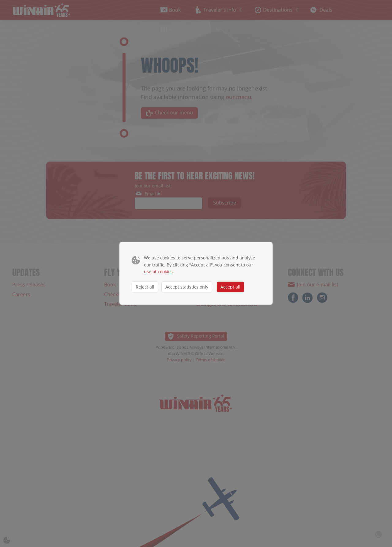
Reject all (145, 287)
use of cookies (158, 272)
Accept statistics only (187, 287)
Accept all (230, 287)
